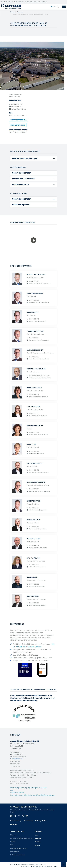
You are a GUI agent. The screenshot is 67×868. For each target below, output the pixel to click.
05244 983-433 (33, 508)
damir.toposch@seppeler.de (36, 605)
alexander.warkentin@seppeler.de (38, 491)
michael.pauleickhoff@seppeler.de (38, 283)
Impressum (48, 866)
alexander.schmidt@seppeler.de (38, 359)
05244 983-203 (16, 107)
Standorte (20, 12)
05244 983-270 (33, 281)
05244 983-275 (16, 104)
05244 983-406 (33, 545)
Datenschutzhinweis (17, 793)
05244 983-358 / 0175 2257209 (38, 376)
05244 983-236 (33, 565)
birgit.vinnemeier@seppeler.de (37, 397)
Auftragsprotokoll (18, 120)
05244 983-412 (33, 319)
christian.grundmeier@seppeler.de (39, 378)
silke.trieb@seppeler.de (35, 453)
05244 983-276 (33, 394)
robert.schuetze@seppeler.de (37, 510)
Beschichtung (19, 2)
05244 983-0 (16, 752)
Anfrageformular (18, 125)
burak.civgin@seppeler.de (36, 586)
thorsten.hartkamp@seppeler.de (38, 340)
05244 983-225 (16, 754)
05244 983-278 (33, 357)
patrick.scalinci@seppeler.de (37, 548)
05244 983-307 (33, 489)
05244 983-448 (33, 527)
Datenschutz (25, 866)
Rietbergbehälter (31, 2)
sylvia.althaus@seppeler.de (36, 567)
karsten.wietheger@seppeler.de (38, 302)
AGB (12, 790)
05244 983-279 (33, 432)
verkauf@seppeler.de (18, 109)
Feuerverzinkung (7, 2)
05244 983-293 (33, 413)
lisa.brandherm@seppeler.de (37, 415)
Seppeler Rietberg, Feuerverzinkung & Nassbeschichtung (30, 14)
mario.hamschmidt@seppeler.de (38, 472)
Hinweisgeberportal (37, 866)
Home (12, 12)
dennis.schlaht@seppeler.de (37, 529)
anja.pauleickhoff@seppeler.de (37, 434)
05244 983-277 (33, 338)
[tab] (33, 158)
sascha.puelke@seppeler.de (36, 321)
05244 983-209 (33, 451)
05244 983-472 (33, 470)
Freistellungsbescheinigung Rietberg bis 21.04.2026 (29, 788)
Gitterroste (43, 2)
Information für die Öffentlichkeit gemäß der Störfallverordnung (32, 795)
